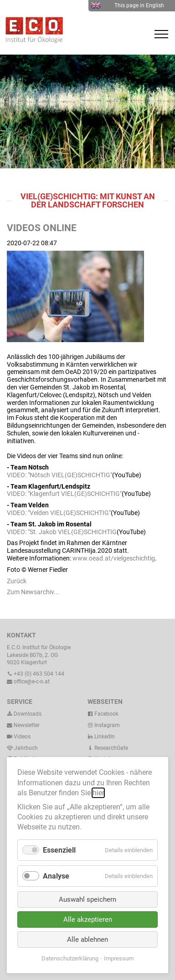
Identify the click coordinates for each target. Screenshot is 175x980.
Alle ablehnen (87, 940)
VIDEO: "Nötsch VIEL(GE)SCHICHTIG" (59, 475)
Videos (22, 737)
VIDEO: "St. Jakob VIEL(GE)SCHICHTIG (62, 532)
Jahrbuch (22, 748)
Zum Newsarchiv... (33, 592)
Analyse (56, 876)
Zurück (17, 581)
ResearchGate (108, 748)
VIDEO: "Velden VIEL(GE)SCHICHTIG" (59, 513)
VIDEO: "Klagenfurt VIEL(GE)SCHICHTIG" (64, 494)
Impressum (119, 958)
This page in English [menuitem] (127, 5)
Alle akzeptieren (88, 919)
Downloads (24, 714)
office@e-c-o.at (28, 682)
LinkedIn (101, 737)
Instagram (104, 725)
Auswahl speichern (87, 899)
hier (98, 793)
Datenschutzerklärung (70, 958)
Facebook (103, 714)
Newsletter (23, 725)
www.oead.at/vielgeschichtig (114, 558)
